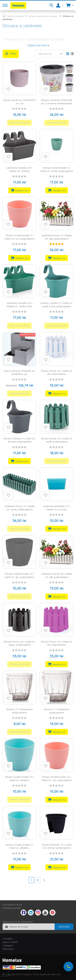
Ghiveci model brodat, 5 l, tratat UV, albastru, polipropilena (20, 848)
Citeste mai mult (37, 45)
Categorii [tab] (8, 945)
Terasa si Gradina (15, 16)
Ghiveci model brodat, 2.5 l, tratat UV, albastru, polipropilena (20, 780)
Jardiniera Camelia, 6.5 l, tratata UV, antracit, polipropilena (20, 171)
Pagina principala (4, 15)
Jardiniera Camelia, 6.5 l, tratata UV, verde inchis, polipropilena (20, 306)
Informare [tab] (8, 949)
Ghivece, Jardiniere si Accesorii (43, 16)
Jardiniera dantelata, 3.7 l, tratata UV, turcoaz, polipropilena (57, 509)
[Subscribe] (64, 927)
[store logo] (18, 5)
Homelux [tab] (8, 939)
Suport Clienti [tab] (10, 942)
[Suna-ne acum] (68, 967)
